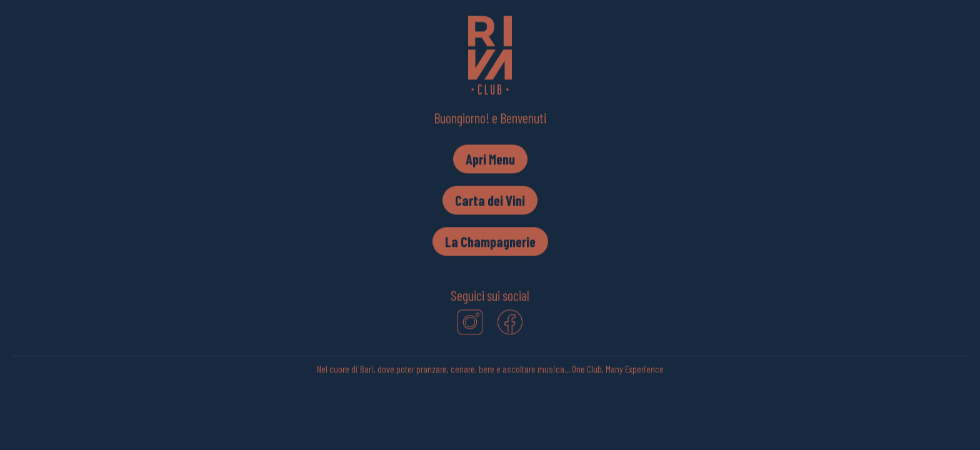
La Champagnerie (490, 242)
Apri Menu (490, 159)
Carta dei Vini (490, 201)
